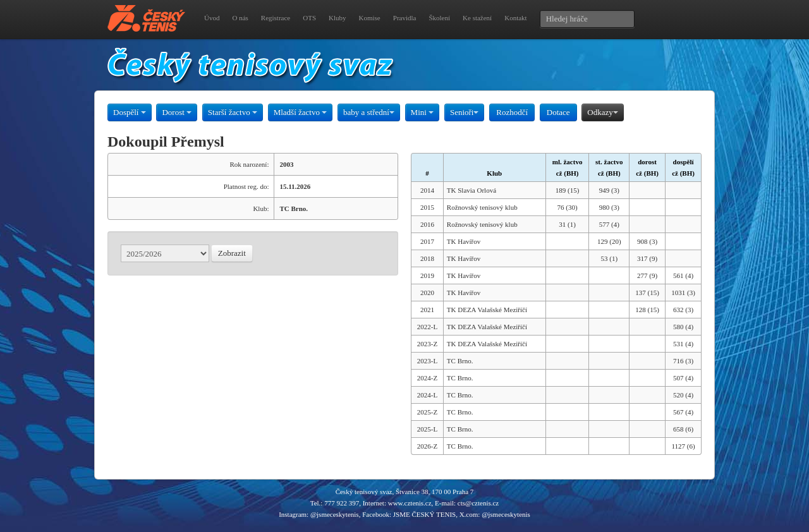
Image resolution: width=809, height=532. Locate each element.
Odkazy (602, 112)
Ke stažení (477, 18)
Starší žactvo (233, 112)
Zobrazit (232, 253)
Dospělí (130, 112)
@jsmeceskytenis (335, 514)
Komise (370, 18)
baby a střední (369, 112)
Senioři (465, 112)
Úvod (212, 18)
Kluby (338, 18)
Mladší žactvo (301, 112)
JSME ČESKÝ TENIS (424, 514)
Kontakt (515, 18)
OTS (309, 18)
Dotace (558, 112)
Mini (423, 112)
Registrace (276, 18)
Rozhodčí (512, 112)
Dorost (177, 112)
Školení (439, 18)
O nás (240, 18)
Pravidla (405, 18)
